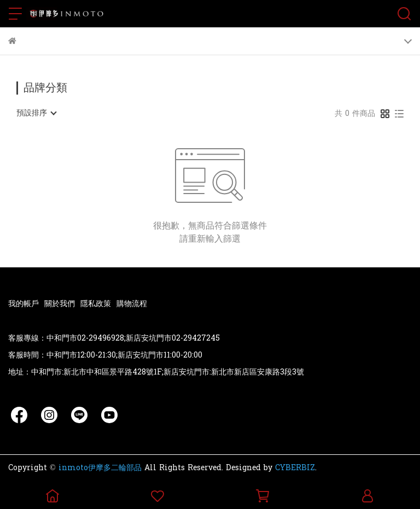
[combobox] (36, 113)
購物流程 (132, 304)
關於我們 (60, 304)
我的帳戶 (24, 304)
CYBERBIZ (295, 468)
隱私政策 (96, 304)
